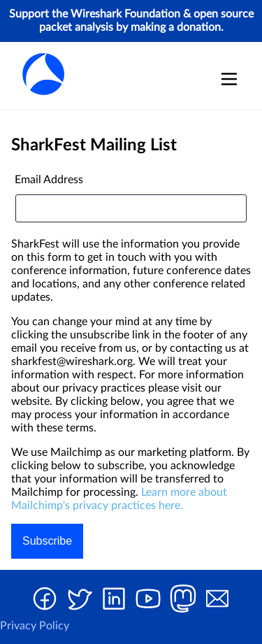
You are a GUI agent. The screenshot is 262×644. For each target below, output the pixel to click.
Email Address (49, 180)
